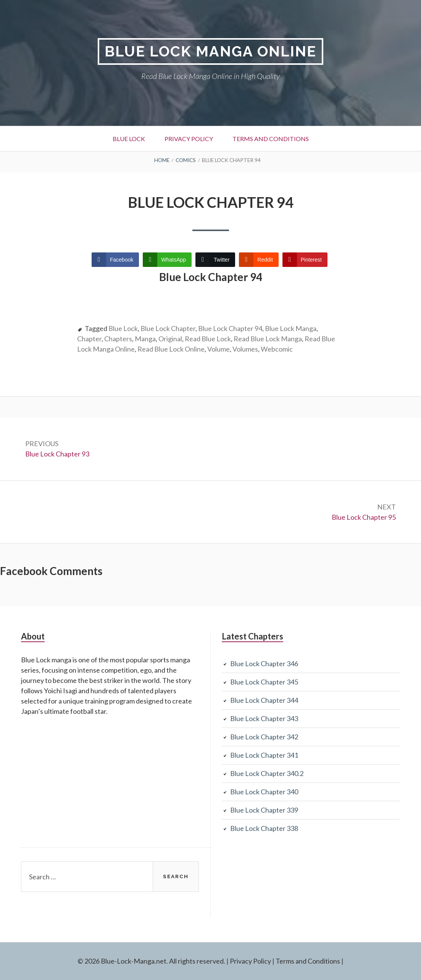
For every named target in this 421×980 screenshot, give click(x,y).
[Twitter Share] (215, 260)
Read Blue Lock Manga (268, 339)
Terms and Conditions (271, 139)
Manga (145, 339)
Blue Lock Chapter (168, 328)
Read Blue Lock (208, 339)
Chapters (118, 339)
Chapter (89, 339)
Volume (219, 349)
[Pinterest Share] (305, 260)
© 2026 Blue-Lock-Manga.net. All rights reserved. (151, 961)
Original (170, 339)
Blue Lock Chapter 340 (264, 792)
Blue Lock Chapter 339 (264, 810)
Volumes (245, 349)
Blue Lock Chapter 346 (264, 664)
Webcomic (277, 349)
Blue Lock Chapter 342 (264, 737)
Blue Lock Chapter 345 (264, 682)
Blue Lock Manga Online (210, 51)
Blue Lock (129, 139)
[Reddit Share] (259, 260)
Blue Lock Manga (291, 328)
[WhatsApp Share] (167, 260)
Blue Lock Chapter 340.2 (267, 773)
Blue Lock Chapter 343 (264, 718)
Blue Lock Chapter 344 (264, 700)
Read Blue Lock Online (171, 349)
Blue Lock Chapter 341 (264, 755)
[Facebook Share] (115, 260)
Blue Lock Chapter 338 (264, 828)
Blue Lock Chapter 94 (230, 328)
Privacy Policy (189, 139)
